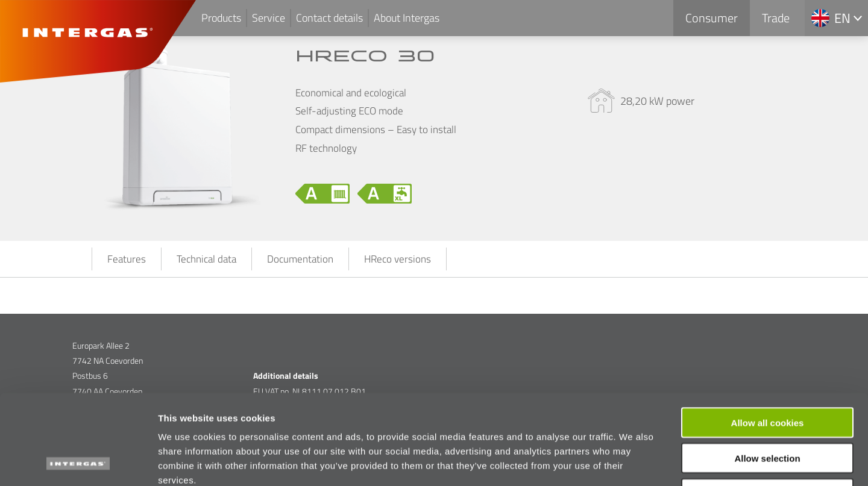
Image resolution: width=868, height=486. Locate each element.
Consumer (712, 18)
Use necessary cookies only (767, 409)
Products (221, 18)
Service (269, 18)
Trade (776, 18)
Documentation (300, 259)
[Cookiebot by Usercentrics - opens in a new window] (78, 463)
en (842, 18)
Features (127, 259)
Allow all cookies (768, 338)
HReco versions (398, 259)
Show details (633, 462)
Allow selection (767, 374)
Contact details (329, 18)
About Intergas (407, 18)
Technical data (206, 259)
